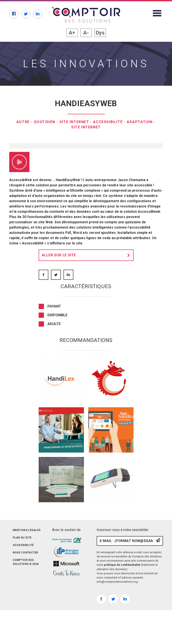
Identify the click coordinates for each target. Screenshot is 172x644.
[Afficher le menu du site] (157, 13)
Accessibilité (108, 122)
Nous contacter (25, 636)
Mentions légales (27, 613)
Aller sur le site (87, 338)
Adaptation (140, 122)
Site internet (74, 122)
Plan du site (22, 621)
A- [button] (86, 33)
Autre (23, 122)
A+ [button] (72, 33)
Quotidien (45, 122)
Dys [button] (100, 33)
